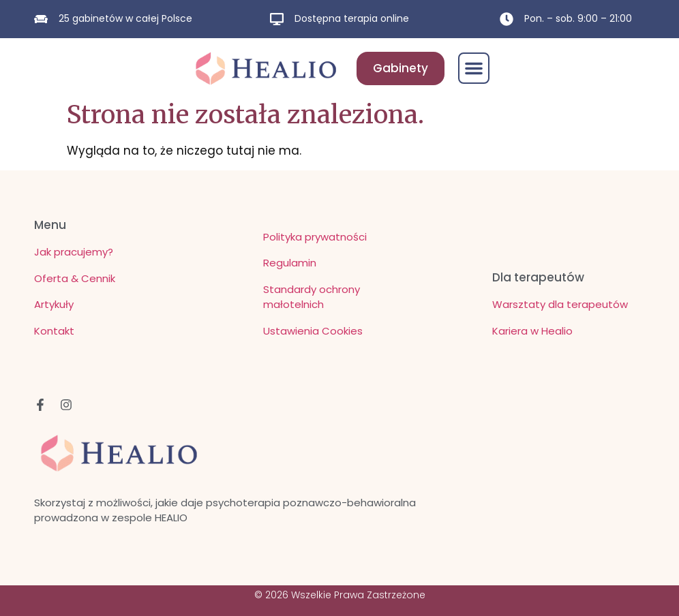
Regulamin (290, 263)
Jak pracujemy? (74, 252)
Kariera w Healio (532, 331)
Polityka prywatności (315, 237)
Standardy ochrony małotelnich (312, 297)
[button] (474, 68)
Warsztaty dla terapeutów (560, 304)
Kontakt (54, 331)
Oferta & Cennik (75, 278)
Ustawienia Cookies (313, 331)
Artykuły (54, 304)
